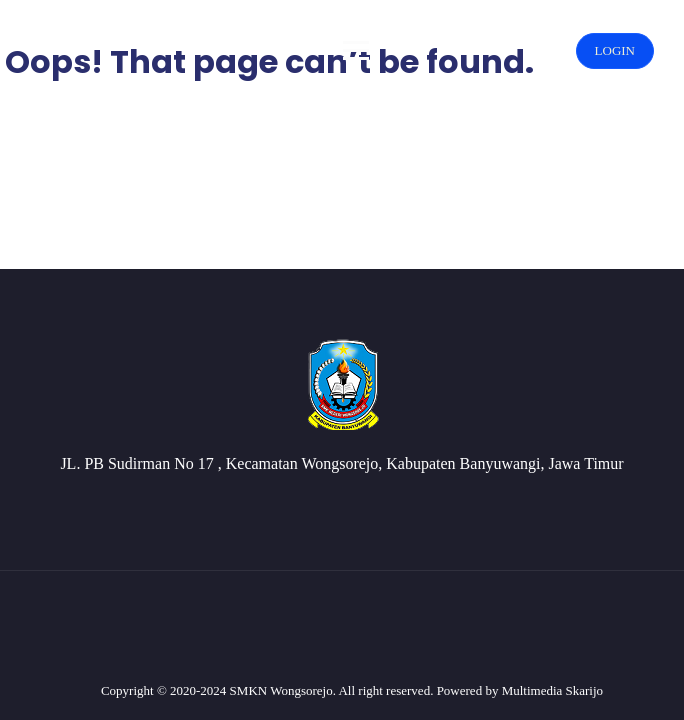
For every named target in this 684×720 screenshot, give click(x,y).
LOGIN (615, 50)
